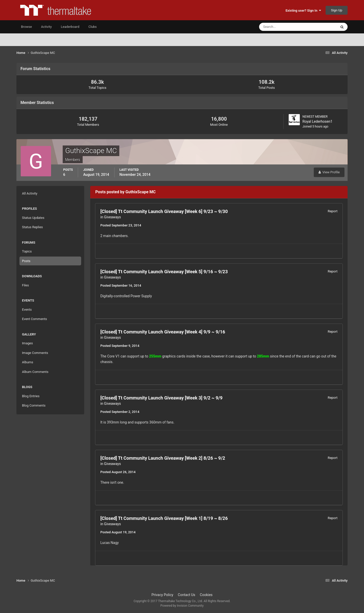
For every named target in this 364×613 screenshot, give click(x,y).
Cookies (206, 595)
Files (25, 285)
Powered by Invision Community (182, 606)
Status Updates (33, 218)
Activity (46, 27)
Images (27, 343)
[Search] (282, 27)
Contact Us (187, 595)
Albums (28, 362)
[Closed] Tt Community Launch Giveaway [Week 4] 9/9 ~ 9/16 (163, 332)
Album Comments (35, 372)
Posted (121, 225)
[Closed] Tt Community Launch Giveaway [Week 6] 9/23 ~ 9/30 (164, 211)
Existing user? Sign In (303, 10)
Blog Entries (31, 396)
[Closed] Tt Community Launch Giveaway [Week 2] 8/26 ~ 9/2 (163, 458)
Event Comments (35, 319)
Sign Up (337, 10)
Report (333, 211)
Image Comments (35, 353)
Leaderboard (70, 27)
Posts (26, 261)
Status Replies (32, 227)
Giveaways (113, 217)
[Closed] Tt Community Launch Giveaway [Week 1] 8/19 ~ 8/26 (164, 518)
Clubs (93, 27)
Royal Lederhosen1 (318, 121)
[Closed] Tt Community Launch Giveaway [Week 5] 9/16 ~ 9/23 (164, 272)
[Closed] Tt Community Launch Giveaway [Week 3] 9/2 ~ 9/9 (161, 398)
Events (27, 310)
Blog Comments (34, 405)
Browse (26, 27)
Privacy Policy (162, 595)
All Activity (30, 193)
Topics (27, 251)
